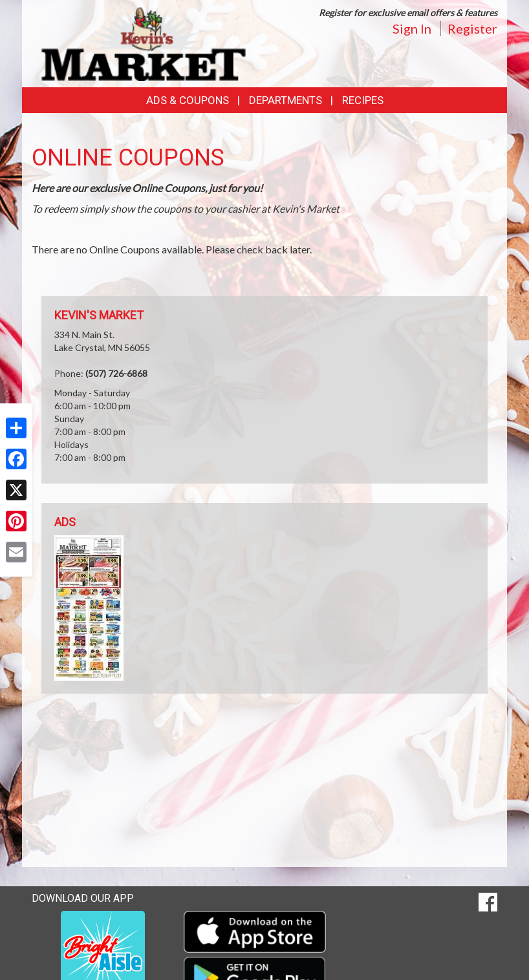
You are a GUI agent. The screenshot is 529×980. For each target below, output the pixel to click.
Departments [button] (286, 100)
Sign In (412, 28)
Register (472, 28)
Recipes (363, 100)
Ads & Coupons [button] (188, 100)
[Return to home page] (144, 42)
